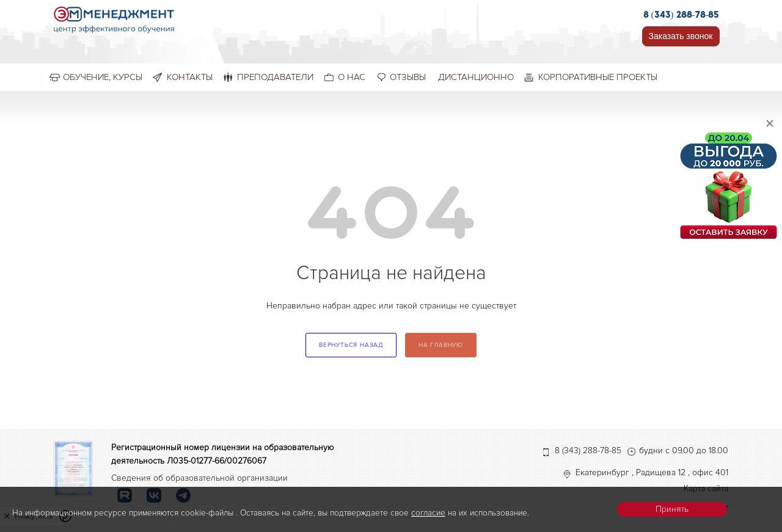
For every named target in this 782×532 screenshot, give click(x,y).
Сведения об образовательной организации (199, 478)
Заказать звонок (681, 36)
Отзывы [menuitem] (408, 77)
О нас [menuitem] (352, 77)
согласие (428, 513)
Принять (672, 509)
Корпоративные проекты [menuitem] (598, 77)
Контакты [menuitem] (190, 77)
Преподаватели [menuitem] (275, 77)
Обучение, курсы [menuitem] (103, 77)
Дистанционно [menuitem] (476, 77)
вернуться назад (351, 345)
